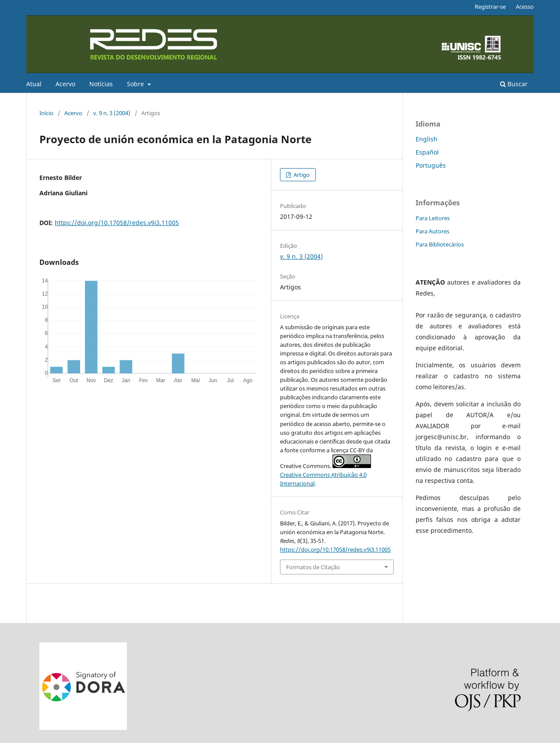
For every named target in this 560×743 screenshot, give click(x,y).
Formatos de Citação (313, 567)
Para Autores (432, 231)
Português (431, 165)
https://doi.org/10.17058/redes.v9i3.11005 (117, 223)
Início (46, 113)
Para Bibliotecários (440, 244)
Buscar (514, 84)
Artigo (301, 175)
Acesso (525, 7)
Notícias (101, 84)
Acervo (65, 84)
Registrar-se (490, 7)
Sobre (136, 84)
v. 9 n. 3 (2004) (112, 113)
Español (427, 152)
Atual (34, 84)
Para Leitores (433, 218)
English (427, 139)
